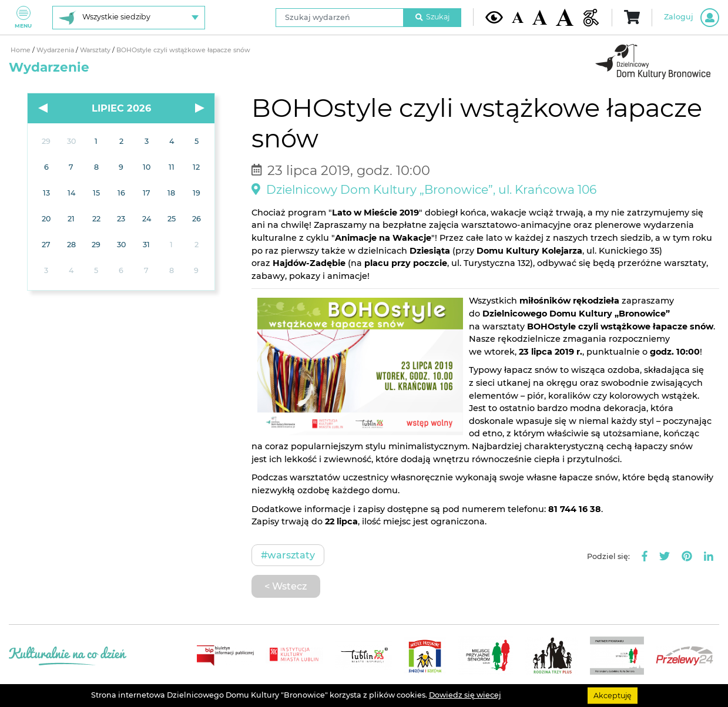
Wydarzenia (56, 50)
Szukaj (432, 17)
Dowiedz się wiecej (465, 695)
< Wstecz (286, 586)
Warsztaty (96, 50)
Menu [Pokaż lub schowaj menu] (23, 17)
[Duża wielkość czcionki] (565, 17)
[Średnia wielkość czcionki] (540, 17)
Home (21, 50)
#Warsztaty (288, 555)
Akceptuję (613, 695)
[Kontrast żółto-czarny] (494, 17)
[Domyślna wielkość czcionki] (518, 17)
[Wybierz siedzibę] (129, 18)
